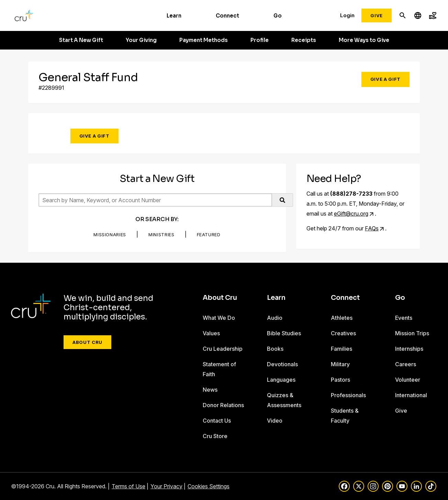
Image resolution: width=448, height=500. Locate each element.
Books (275, 349)
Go (278, 16)
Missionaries (110, 235)
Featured (209, 235)
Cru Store (215, 436)
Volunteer (408, 380)
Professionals (348, 395)
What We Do (219, 318)
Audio (275, 318)
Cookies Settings (209, 486)
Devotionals (282, 364)
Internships (409, 349)
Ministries (161, 235)
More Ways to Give (364, 40)
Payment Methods (204, 40)
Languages (281, 380)
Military (340, 364)
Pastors (340, 380)
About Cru (87, 342)
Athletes (342, 318)
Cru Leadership (223, 349)
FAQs (372, 228)
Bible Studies (284, 333)
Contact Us (217, 421)
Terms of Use (128, 486)
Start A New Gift (81, 40)
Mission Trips (412, 333)
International (411, 395)
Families (341, 349)
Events (404, 318)
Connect (227, 16)
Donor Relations (223, 405)
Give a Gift (385, 79)
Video (275, 421)
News (210, 390)
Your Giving (141, 40)
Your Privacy (166, 486)
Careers (406, 364)
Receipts (304, 40)
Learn (174, 16)
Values (211, 333)
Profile (260, 40)
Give (377, 15)
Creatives (343, 333)
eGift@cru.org (351, 214)
